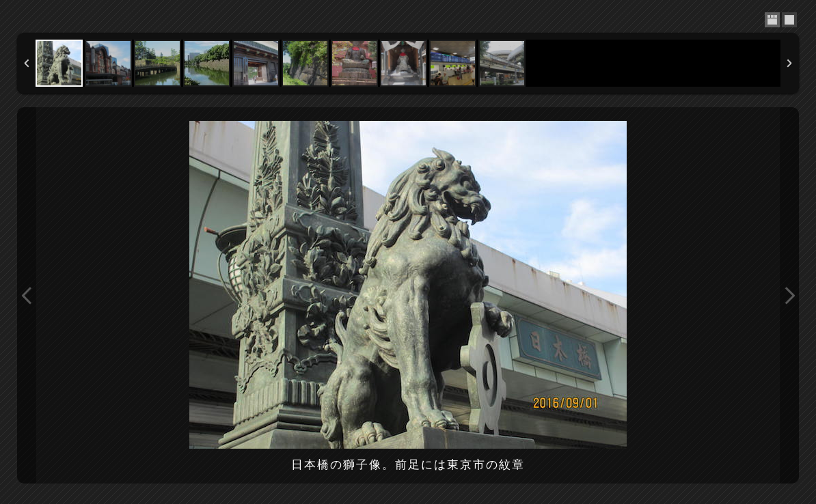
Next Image (789, 295)
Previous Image (27, 295)
